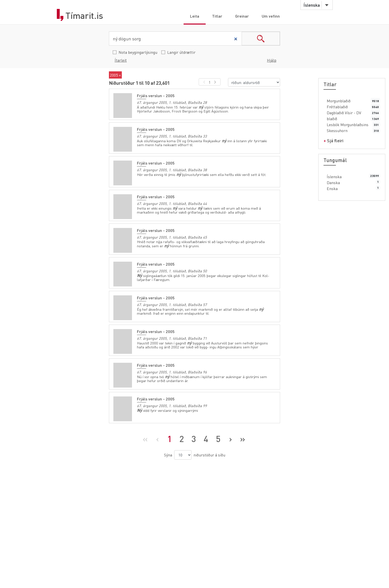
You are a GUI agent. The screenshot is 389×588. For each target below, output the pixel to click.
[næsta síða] (216, 82)
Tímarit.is (84, 16)
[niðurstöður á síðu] (183, 455)
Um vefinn (271, 16)
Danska (333, 182)
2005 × (115, 75)
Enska (332, 188)
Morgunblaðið (339, 101)
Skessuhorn (337, 130)
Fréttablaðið (337, 107)
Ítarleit (121, 60)
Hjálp (272, 60)
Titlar (217, 16)
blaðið (332, 119)
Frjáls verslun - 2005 (156, 96)
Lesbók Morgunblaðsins (348, 125)
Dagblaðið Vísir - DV (344, 113)
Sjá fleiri (335, 140)
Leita (195, 16)
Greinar (242, 16)
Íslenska (334, 177)
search (261, 39)
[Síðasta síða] (243, 439)
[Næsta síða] (230, 439)
